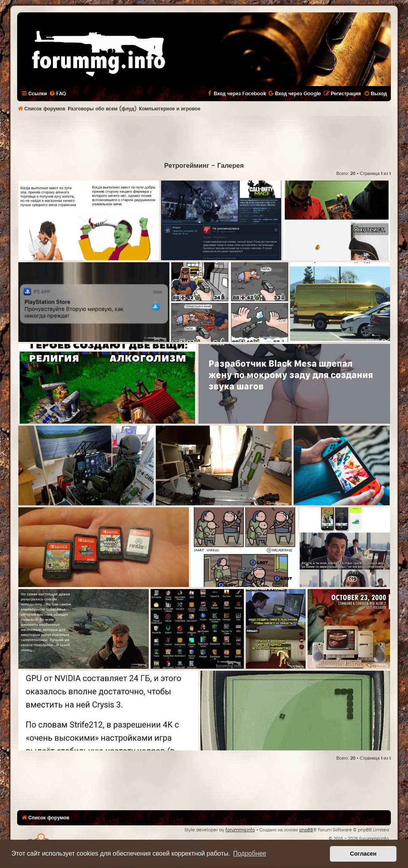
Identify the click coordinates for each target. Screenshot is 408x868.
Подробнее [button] (250, 853)
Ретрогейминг (187, 166)
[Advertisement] (204, 138)
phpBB (306, 830)
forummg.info (240, 830)
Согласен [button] (363, 854)
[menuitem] (57, 94)
